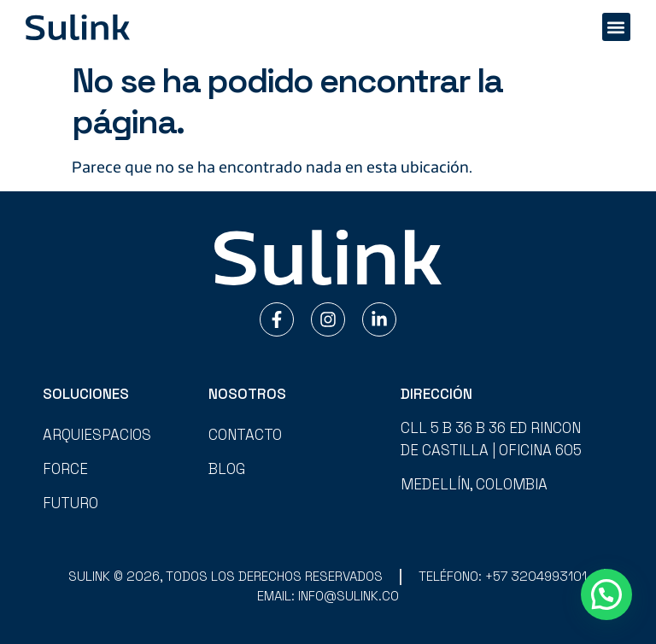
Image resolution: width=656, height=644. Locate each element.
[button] (616, 27)
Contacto (245, 435)
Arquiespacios (97, 435)
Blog (227, 469)
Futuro (70, 503)
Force (65, 469)
